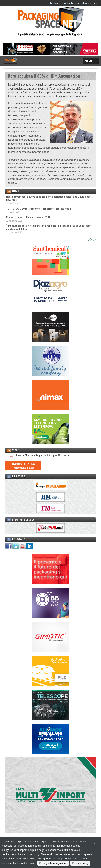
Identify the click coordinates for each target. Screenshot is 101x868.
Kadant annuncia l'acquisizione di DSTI (28, 217)
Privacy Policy (80, 863)
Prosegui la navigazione (53, 863)
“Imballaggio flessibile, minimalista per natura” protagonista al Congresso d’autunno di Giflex (48, 227)
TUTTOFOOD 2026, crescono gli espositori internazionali (39, 209)
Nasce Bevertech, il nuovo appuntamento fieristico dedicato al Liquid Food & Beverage (50, 198)
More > (92, 239)
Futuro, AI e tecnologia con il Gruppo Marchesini (38, 455)
